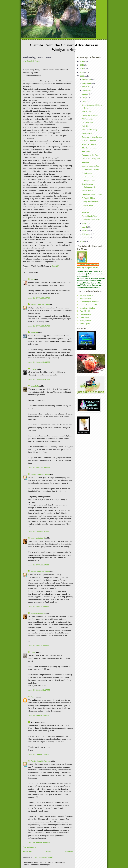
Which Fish (87, 112)
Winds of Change (89, 144)
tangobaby (35, 386)
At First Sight (88, 119)
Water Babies (87, 191)
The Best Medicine (90, 148)
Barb (33, 279)
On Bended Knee (31, 61)
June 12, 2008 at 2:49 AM (39, 715)
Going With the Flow (91, 202)
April (85, 227)
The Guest (86, 151)
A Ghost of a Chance (90, 169)
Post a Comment (30, 847)
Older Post (68, 851)
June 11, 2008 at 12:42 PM (39, 379)
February (87, 234)
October (86, 87)
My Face (85, 212)
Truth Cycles (85, 324)
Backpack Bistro (86, 295)
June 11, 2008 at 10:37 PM (39, 690)
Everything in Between (89, 302)
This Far (85, 162)
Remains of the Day (90, 155)
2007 (82, 241)
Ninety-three (87, 133)
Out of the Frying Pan (91, 159)
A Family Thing (88, 198)
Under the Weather (90, 115)
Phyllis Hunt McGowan (40, 305)
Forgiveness (87, 209)
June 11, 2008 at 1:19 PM (39, 565)
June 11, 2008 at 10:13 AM (39, 298)
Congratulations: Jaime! (92, 194)
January (86, 238)
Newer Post (27, 851)
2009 (82, 72)
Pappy (33, 697)
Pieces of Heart (86, 314)
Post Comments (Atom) (43, 857)
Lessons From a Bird (91, 166)
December (87, 79)
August (86, 94)
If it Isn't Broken (89, 140)
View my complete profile (88, 268)
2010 (82, 69)
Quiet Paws (84, 317)
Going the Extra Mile (91, 220)
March (85, 230)
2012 (82, 61)
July (84, 98)
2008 (82, 76)
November (87, 83)
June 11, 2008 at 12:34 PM (39, 362)
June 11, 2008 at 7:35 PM (39, 645)
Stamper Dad (85, 320)
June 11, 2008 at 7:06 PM (39, 606)
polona (33, 369)
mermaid (34, 333)
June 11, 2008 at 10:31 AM (39, 326)
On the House (88, 122)
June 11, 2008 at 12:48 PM (39, 468)
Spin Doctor (87, 173)
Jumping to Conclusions (92, 137)
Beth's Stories (85, 298)
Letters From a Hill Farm (90, 305)
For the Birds (87, 205)
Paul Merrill (85, 311)
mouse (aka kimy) (38, 538)
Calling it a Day (88, 180)
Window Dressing (89, 130)
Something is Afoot (90, 216)
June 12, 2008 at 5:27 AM (39, 754)
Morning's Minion (87, 308)
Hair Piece (86, 126)
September (87, 90)
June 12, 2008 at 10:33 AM (39, 843)
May (84, 223)
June (85, 101)
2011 (82, 65)
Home (48, 851)
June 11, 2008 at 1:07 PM (39, 531)
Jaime (33, 652)
